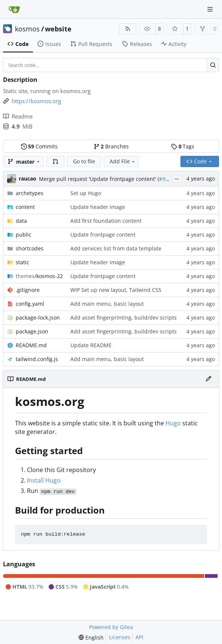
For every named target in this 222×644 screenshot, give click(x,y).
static (22, 262)
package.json (32, 331)
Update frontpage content (103, 235)
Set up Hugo (86, 193)
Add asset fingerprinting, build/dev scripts (124, 318)
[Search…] (213, 65)
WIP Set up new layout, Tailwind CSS (116, 290)
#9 (162, 179)
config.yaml (30, 304)
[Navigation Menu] (211, 9)
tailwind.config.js (37, 359)
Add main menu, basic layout (107, 304)
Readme (18, 116)
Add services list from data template (116, 248)
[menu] (91, 637)
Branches (111, 146)
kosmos (27, 29)
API (139, 637)
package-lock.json (38, 318)
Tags (183, 146)
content (25, 207)
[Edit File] (209, 379)
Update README (91, 345)
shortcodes (30, 248)
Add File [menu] (123, 161)
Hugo (173, 423)
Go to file (84, 161)
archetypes (30, 193)
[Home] (14, 9)
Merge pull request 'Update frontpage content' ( (99, 179)
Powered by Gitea (111, 627)
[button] (55, 161)
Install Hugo (44, 480)
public (24, 235)
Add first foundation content (106, 221)
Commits (39, 146)
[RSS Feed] (128, 29)
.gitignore (28, 290)
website (58, 29)
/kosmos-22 (39, 276)
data (21, 221)
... (177, 178)
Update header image (98, 207)
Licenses (120, 637)
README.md (31, 345)
